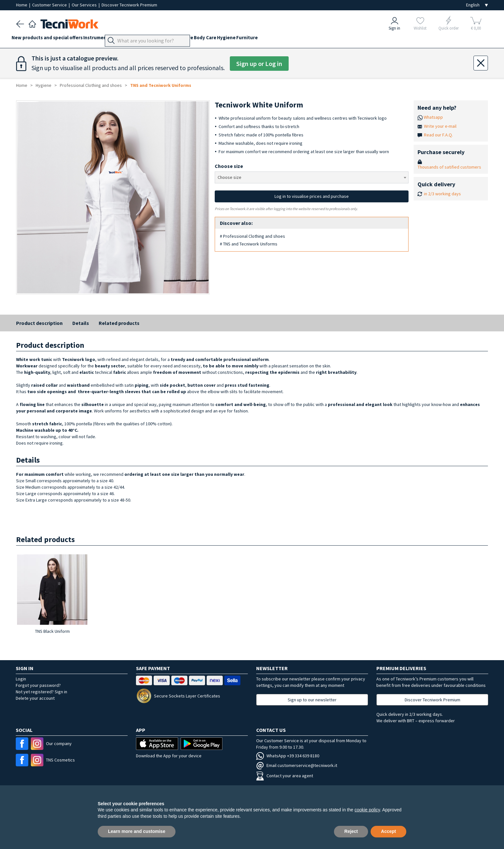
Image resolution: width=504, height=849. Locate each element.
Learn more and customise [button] (137, 831)
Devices (134, 39)
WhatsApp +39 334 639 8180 (288, 756)
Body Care (241, 39)
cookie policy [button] (367, 810)
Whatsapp (433, 117)
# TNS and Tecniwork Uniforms (249, 244)
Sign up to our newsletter (312, 700)
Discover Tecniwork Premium (129, 5)
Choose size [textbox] (230, 177)
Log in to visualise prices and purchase (312, 196)
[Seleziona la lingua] (477, 5)
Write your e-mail (440, 126)
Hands (170, 39)
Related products (119, 323)
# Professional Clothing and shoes (252, 236)
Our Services (85, 5)
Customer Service (50, 5)
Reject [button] (351, 831)
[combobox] (311, 177)
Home (22, 5)
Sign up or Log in (259, 64)
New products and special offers (52, 39)
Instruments (106, 39)
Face (187, 39)
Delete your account (35, 698)
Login (21, 679)
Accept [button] (388, 831)
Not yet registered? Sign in (41, 692)
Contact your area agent (285, 776)
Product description (39, 323)
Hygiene (267, 39)
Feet (153, 39)
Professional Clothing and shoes (91, 85)
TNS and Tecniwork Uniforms (161, 85)
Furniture (292, 39)
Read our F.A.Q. (438, 135)
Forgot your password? (38, 685)
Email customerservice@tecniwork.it (297, 765)
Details (81, 323)
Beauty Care (211, 39)
